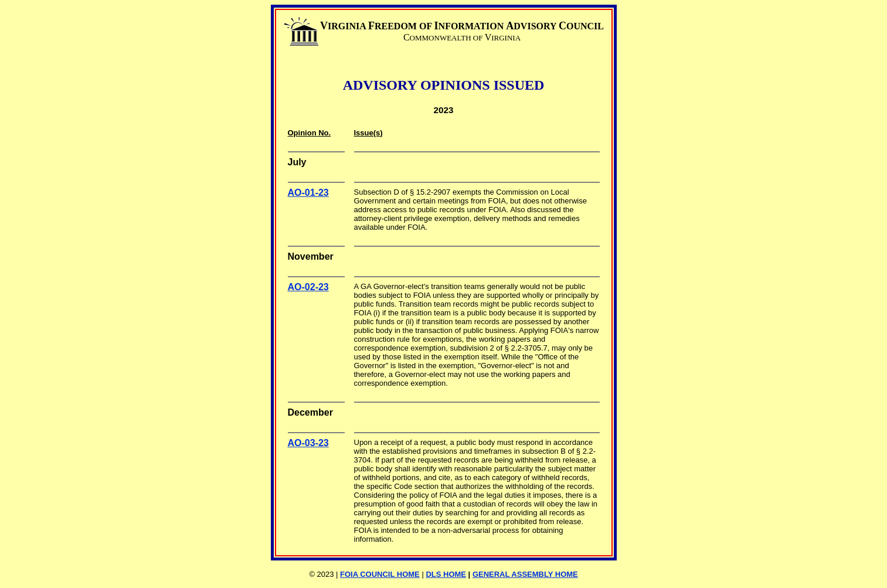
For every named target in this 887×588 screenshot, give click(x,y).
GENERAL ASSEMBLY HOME (525, 574)
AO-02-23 (308, 287)
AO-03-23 (308, 443)
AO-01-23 (308, 193)
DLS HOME (446, 574)
